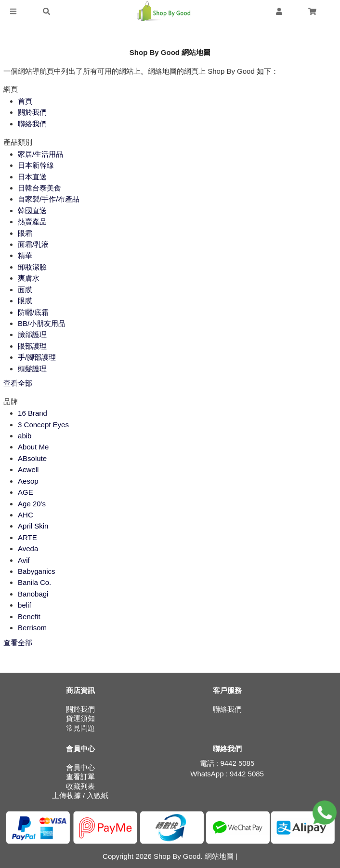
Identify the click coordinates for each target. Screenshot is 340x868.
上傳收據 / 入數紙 (80, 795)
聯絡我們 (227, 709)
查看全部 (18, 383)
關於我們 (80, 709)
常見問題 (80, 728)
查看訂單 (80, 777)
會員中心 (80, 767)
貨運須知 (80, 718)
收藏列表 (80, 786)
